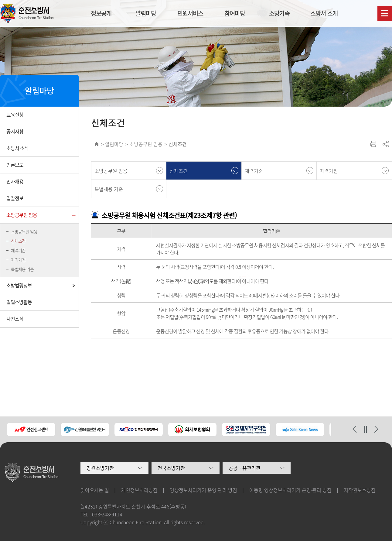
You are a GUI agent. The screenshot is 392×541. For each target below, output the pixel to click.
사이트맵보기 (385, 13)
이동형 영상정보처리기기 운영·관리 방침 (290, 490)
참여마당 (235, 13)
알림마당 (146, 13)
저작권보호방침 (360, 490)
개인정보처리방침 (139, 490)
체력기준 (18, 250)
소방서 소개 (324, 13)
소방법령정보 (19, 285)
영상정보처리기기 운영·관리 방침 (203, 490)
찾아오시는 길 (95, 490)
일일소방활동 (19, 302)
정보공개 (101, 13)
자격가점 (18, 260)
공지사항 (15, 131)
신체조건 (18, 241)
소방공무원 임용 (22, 215)
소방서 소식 (17, 148)
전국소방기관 (171, 468)
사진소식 (15, 319)
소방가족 (279, 13)
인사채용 (15, 181)
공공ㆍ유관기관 (245, 468)
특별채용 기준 (22, 269)
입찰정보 (15, 198)
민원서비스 (190, 13)
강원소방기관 (100, 468)
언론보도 (15, 165)
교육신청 (15, 115)
